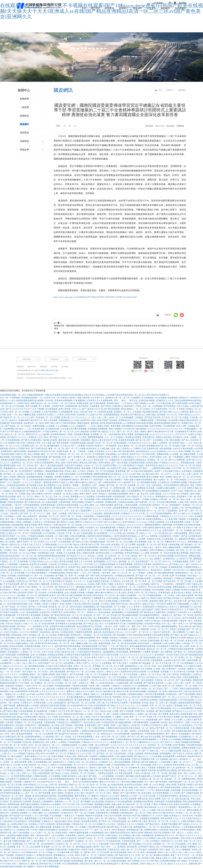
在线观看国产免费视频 (173, 666)
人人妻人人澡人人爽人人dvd (80, 460)
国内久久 (55, 765)
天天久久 (38, 545)
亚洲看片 (109, 567)
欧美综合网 (34, 691)
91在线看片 (119, 437)
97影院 (155, 804)
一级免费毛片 (86, 485)
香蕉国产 (168, 570)
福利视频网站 (44, 725)
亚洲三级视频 (181, 847)
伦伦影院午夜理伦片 (94, 446)
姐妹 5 (155, 443)
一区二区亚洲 (45, 398)
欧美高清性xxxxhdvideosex (75, 584)
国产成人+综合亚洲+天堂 (38, 528)
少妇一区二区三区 (84, 454)
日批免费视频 (157, 660)
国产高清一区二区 (28, 513)
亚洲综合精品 (62, 833)
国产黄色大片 (87, 480)
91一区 (10, 776)
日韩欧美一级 (166, 443)
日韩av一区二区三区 (32, 624)
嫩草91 (151, 432)
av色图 (181, 502)
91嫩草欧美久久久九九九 (176, 542)
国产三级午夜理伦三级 (131, 793)
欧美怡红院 (45, 612)
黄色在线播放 (78, 502)
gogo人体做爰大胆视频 (75, 593)
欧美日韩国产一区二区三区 (50, 663)
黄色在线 (107, 610)
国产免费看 (164, 714)
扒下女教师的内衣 (22, 779)
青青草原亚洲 (152, 465)
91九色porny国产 (68, 446)
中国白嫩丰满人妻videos (40, 677)
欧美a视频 (86, 468)
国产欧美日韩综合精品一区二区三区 (100, 595)
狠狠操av (9, 677)
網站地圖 (43, 367)
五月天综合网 (149, 796)
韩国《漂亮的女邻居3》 (41, 835)
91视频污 (53, 711)
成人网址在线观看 (129, 799)
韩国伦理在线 (105, 457)
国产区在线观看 (190, 618)
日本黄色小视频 (108, 604)
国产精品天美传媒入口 (174, 598)
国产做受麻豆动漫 (35, 485)
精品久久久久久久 (141, 559)
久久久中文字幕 (65, 545)
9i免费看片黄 (62, 689)
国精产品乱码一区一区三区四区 (45, 403)
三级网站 (27, 457)
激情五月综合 (149, 604)
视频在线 (193, 864)
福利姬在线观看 (50, 440)
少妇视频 (137, 412)
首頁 (84, 8)
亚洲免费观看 (33, 612)
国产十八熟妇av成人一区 (153, 751)
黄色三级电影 (65, 409)
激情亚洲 (62, 440)
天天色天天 (100, 841)
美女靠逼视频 (158, 590)
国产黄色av (174, 564)
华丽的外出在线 (154, 539)
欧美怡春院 (147, 793)
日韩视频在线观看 (8, 530)
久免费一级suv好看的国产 (27, 516)
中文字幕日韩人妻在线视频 (134, 429)
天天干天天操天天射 (71, 804)
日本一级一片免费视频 (10, 398)
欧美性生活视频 (165, 587)
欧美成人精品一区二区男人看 (63, 550)
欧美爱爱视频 (96, 858)
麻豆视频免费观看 (83, 700)
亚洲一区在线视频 (178, 576)
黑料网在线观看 (74, 468)
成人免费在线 (167, 652)
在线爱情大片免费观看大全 (94, 598)
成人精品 (55, 725)
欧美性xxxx (128, 449)
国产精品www (73, 672)
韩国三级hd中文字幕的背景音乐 (169, 610)
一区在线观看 (111, 446)
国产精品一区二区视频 (76, 827)
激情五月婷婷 (103, 426)
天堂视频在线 (69, 539)
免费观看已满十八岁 (166, 768)
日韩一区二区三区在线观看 (13, 573)
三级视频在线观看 (106, 756)
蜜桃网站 (53, 790)
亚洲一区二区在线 (44, 547)
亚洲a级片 (124, 810)
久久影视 (109, 624)
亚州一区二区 (168, 799)
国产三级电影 (113, 714)
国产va (130, 471)
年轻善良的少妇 (166, 533)
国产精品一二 (145, 468)
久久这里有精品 (186, 725)
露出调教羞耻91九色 (53, 485)
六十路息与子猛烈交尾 (160, 632)
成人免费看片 (156, 559)
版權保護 (20, 367)
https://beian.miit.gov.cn (45, 374)
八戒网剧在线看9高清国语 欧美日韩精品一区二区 (127, 728)
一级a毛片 (18, 505)
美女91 (102, 601)
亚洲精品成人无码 (19, 635)
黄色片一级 (135, 494)
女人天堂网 (53, 717)
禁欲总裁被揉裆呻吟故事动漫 (188, 401)
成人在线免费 (73, 440)
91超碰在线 (24, 564)
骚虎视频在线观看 (84, 587)
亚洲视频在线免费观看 (98, 429)
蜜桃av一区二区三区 (43, 497)
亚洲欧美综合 (74, 850)
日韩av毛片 (5, 471)
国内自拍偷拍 (76, 607)
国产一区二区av (170, 697)
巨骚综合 (30, 754)
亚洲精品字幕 (44, 739)
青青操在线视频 (8, 460)
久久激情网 (44, 434)
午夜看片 (190, 785)
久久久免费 (47, 443)
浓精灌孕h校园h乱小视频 (62, 434)
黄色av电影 (60, 463)
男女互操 (152, 587)
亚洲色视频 (55, 528)
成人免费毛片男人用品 (117, 468)
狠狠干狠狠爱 (10, 706)
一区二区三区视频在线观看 (150, 595)
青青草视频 (116, 426)
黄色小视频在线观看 (172, 547)
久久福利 (191, 632)
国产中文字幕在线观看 (161, 708)
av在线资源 (56, 680)
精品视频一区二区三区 (49, 516)
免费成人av (192, 669)
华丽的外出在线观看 (142, 590)
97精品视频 (79, 725)
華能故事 (32, 150)
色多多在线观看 (45, 468)
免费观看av (39, 471)
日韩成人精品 (71, 471)
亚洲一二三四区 (47, 491)
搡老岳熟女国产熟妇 (89, 463)
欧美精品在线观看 (25, 734)
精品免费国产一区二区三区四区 (48, 841)
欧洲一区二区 (169, 686)
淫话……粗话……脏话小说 (126, 401)
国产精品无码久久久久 (188, 770)
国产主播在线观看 (98, 403)
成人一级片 (172, 624)
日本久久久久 (48, 646)
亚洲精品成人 (172, 694)
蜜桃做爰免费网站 (153, 525)
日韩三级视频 (19, 528)
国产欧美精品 (170, 406)
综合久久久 (174, 607)
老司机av (33, 607)
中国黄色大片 (27, 703)
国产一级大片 (41, 465)
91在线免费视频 (59, 677)
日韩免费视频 (35, 821)
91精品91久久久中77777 (83, 830)
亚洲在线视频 (120, 443)
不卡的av (82, 471)
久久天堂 (182, 488)
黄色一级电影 (19, 550)
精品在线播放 (105, 612)
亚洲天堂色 (140, 711)
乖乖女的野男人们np (182, 765)
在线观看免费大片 (8, 403)
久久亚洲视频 (154, 672)
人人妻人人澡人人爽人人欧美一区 (103, 417)
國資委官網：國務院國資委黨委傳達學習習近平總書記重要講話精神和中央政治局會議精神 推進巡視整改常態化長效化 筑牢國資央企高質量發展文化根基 (119, 327)
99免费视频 (141, 488)
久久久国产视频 (41, 816)
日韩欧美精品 (31, 739)
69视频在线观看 (147, 420)
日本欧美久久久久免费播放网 (100, 401)
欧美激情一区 (157, 553)
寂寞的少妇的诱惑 (164, 437)
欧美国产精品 (75, 567)
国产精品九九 (95, 519)
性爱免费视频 (23, 655)
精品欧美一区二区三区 (126, 519)
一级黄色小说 (10, 694)
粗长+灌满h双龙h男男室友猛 (71, 714)
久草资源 (164, 739)
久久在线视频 (62, 426)
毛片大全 (99, 409)
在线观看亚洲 (165, 536)
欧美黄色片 (178, 437)
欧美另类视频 (59, 720)
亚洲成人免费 (94, 584)
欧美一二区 (13, 415)
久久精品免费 (103, 844)
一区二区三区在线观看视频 (13, 858)
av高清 (193, 406)
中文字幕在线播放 (120, 629)
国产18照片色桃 (93, 576)
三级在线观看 (6, 528)
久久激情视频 (117, 553)
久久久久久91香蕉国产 (33, 482)
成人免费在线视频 (138, 511)
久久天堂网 (175, 793)
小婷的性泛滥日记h (172, 660)
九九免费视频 (106, 663)
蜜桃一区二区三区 (62, 858)
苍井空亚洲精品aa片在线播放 (162, 550)
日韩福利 (164, 567)
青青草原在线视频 (8, 497)
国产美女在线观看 (164, 711)
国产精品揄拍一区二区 (191, 545)
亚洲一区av (157, 666)
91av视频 (82, 745)
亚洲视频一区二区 (99, 434)
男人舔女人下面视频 (147, 768)
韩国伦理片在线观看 (91, 604)
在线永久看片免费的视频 (48, 867)
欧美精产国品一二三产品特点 (120, 403)
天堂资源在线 (50, 522)
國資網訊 (24, 124)
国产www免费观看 (177, 460)
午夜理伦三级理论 (69, 398)
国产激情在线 (54, 658)
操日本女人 (174, 759)
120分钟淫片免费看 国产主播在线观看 (45, 578)
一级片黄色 (106, 573)
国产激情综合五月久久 (65, 587)
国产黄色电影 (57, 570)
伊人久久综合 (110, 824)
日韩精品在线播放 (126, 502)
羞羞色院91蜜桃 (157, 601)
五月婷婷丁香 (6, 802)
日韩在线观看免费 (99, 477)
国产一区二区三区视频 (76, 449)
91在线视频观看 (66, 412)
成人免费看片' (29, 867)
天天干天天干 (181, 434)
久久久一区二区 (89, 844)
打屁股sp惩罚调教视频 (185, 578)
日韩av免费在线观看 (119, 844)
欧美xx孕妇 (73, 547)
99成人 (137, 641)
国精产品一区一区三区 (79, 785)
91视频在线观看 (40, 776)
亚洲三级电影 (156, 494)
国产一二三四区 (171, 689)
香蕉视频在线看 (142, 434)
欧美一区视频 (57, 553)
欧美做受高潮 (108, 722)
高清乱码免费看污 (97, 765)
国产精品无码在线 (153, 417)
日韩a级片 (8, 658)
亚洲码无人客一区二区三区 (118, 398)
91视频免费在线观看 (70, 601)
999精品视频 (190, 429)
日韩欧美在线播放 (16, 502)
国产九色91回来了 (121, 663)
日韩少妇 (10, 624)
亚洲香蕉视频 (187, 714)
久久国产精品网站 (50, 412)
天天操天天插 (88, 790)
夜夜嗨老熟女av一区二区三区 (21, 570)
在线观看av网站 (28, 827)
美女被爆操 (133, 468)
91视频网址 (49, 477)
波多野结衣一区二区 (127, 587)
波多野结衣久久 (35, 689)
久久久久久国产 (28, 417)
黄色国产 (156, 652)
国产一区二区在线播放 (45, 576)
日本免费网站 (21, 578)
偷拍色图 (58, 488)
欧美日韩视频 (87, 804)
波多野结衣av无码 (39, 790)
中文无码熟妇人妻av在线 (14, 443)
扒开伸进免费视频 (125, 564)
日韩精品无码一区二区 (82, 824)
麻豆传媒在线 (151, 807)
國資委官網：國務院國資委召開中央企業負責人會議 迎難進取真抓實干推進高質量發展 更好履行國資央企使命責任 (113, 333)
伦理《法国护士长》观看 (125, 626)
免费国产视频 (10, 838)
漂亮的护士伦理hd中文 (110, 550)
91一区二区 (105, 861)
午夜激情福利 (43, 553)
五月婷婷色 (63, 564)
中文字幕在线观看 (186, 700)
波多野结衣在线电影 (123, 559)
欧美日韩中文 (62, 567)
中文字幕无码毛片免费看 (117, 703)
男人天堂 (165, 638)
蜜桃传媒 (95, 423)
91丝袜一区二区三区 (93, 465)
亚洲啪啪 (188, 530)
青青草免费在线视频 (23, 776)
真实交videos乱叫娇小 (131, 547)
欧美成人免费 (192, 754)
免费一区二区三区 (150, 567)
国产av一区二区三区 (156, 511)
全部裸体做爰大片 (25, 576)
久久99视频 (98, 824)
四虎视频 (165, 672)
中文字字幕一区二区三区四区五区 (186, 468)
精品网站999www (161, 564)
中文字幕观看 (49, 533)
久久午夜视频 (120, 694)
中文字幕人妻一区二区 (132, 581)
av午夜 (57, 770)
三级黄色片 (116, 686)
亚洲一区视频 (190, 437)
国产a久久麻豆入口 (182, 513)
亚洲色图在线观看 (40, 457)
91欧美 (61, 415)
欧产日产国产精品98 (12, 432)
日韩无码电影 (180, 480)
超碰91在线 (195, 553)
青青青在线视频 (67, 562)
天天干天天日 (184, 855)
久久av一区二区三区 (89, 601)
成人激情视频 (57, 739)
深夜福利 (114, 638)
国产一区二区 (135, 751)
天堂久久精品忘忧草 (100, 787)
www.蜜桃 (145, 553)
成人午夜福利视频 (85, 533)
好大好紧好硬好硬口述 (77, 706)
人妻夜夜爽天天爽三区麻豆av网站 (166, 643)
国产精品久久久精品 (60, 773)
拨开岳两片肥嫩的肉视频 (133, 782)
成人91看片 (32, 638)
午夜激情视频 (107, 694)
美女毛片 (145, 494)
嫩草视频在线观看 (143, 578)
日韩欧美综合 (114, 850)
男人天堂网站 (45, 406)
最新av (102, 782)
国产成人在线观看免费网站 (29, 737)
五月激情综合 (164, 482)
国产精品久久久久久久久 (139, 708)
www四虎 (176, 528)
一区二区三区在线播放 (117, 677)
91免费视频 (114, 813)
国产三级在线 (88, 409)
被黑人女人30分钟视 (84, 562)
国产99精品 (89, 624)
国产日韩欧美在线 (39, 449)
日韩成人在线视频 (8, 576)
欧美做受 (151, 488)
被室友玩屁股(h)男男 (34, 525)
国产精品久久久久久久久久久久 (64, 437)
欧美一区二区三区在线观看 (29, 847)
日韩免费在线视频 (78, 443)
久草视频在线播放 (181, 562)
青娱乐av (19, 624)
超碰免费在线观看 (112, 513)
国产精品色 (84, 406)
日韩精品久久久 (106, 762)
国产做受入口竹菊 (80, 542)
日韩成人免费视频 (23, 522)
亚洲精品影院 (111, 502)
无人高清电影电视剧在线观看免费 (42, 480)
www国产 (152, 403)
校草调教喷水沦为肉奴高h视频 (135, 426)
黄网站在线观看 (87, 578)
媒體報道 (24, 116)
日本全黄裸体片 (20, 821)
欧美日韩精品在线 (119, 779)
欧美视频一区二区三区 (167, 415)
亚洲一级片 (116, 449)
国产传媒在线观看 (105, 607)
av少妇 (22, 612)
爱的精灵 (36, 802)
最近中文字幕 (123, 691)
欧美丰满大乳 (88, 530)
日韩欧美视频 (154, 641)
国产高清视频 (135, 844)
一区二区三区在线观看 (44, 734)
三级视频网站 (172, 511)
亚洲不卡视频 (107, 584)
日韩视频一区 (159, 844)
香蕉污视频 (83, 770)
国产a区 (24, 584)
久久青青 (83, 437)
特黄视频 (116, 491)
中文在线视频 (56, 816)
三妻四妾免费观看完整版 (120, 649)
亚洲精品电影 (109, 519)
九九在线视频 (9, 581)
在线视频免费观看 (112, 415)
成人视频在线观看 (188, 454)
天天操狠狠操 (148, 398)
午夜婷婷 (80, 816)
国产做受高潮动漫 (79, 759)
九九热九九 (175, 821)
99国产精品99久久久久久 (190, 415)
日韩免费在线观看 (104, 497)
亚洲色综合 (116, 618)
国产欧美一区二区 (37, 581)
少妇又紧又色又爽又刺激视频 (74, 429)
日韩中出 (19, 454)
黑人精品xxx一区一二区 (147, 533)
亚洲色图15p (118, 406)
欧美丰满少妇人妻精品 (182, 593)
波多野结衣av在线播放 (43, 759)
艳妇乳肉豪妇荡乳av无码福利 (75, 519)
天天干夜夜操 (94, 573)
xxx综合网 (198, 449)
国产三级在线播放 (184, 680)
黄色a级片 (125, 415)
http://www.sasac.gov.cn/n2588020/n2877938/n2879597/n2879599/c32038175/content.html (95, 297)
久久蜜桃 (116, 717)
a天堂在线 (31, 547)
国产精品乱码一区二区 (10, 417)
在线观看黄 (95, 406)
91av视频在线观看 (194, 570)
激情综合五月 (165, 508)
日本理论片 (38, 522)
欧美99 (52, 595)
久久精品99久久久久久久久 (140, 443)
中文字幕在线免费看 (175, 522)
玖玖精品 (15, 807)
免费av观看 (129, 480)
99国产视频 (69, 570)
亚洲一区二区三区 (120, 573)
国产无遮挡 (106, 406)
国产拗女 (126, 864)
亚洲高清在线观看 (147, 401)
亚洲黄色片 (172, 612)
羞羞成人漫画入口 (91, 694)
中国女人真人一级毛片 (152, 547)
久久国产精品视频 (45, 858)
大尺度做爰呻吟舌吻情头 (69, 480)
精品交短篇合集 (183, 799)
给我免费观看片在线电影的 (158, 491)
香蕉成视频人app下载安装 (117, 454)
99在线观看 (135, 669)
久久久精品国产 (15, 482)
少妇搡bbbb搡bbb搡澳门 (167, 488)
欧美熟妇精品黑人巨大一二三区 (144, 508)
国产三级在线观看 (42, 680)
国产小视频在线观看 (108, 482)
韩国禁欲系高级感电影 (92, 689)
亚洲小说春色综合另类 (20, 488)
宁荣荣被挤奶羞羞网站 (29, 539)
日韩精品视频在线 (66, 700)
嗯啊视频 (198, 559)
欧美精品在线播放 (90, 782)
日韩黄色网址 (36, 440)
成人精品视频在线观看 (147, 482)
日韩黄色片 (56, 519)
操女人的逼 (186, 499)
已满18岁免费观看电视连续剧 (122, 680)
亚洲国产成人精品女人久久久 (103, 432)
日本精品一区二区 (64, 683)
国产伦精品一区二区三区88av (169, 618)
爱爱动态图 (143, 799)
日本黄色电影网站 (53, 669)
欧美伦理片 (175, 714)
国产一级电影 (99, 485)
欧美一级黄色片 (100, 494)
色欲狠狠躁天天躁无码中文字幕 (41, 451)
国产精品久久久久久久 (17, 437)
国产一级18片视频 (120, 463)
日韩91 (114, 587)
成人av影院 (185, 646)
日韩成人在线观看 (156, 522)
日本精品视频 (26, 807)
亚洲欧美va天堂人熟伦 (39, 437)
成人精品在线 (31, 468)
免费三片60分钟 (192, 722)
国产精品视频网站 (170, 737)
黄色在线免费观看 (123, 762)
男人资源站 (11, 542)
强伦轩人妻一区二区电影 (71, 516)
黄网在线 (21, 477)
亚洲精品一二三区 (43, 768)
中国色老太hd (22, 581)
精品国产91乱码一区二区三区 (100, 443)
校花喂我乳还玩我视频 (167, 770)
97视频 (65, 680)
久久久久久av (80, 581)
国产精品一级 (177, 635)
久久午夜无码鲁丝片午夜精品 (131, 465)
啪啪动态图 (184, 420)
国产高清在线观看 (15, 423)
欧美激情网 (173, 398)
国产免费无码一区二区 (145, 502)
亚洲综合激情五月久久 (67, 629)
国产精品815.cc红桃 (66, 522)
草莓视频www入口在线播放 (83, 497)
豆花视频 (195, 513)
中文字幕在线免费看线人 (37, 573)
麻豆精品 (118, 567)
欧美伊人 (13, 449)
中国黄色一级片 (186, 621)
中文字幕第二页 (26, 683)
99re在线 (41, 782)
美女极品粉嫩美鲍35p (76, 697)
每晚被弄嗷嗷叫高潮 (55, 471)
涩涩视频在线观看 (29, 398)
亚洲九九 (4, 533)
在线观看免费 (71, 406)
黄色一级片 (11, 519)
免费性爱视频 (105, 643)
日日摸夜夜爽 (52, 409)
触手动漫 (119, 505)
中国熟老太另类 (34, 443)
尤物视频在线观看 (69, 745)
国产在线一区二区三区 (117, 485)
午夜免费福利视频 (141, 722)
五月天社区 (112, 562)
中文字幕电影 (159, 785)
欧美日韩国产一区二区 (173, 530)
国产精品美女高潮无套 (154, 683)
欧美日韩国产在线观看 (75, 415)
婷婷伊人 (14, 420)
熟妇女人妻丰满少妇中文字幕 (105, 440)
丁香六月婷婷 (14, 703)
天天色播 (9, 779)
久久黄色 (169, 519)
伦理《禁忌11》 (178, 833)
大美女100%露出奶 (142, 773)
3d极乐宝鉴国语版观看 (189, 689)
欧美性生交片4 (67, 728)
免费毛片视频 (193, 488)
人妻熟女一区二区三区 (31, 652)
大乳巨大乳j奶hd (11, 632)
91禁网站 (10, 578)
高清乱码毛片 (157, 570)
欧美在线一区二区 (117, 556)
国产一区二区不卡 (164, 474)
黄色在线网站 (127, 409)
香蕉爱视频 (121, 471)
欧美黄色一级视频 (71, 485)
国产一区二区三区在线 (107, 615)
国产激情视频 (55, 457)
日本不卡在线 (177, 491)
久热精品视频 (123, 683)
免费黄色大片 (23, 697)
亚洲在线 (57, 525)
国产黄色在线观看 (61, 443)
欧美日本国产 (144, 643)
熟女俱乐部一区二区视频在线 (107, 460)
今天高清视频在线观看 (16, 511)
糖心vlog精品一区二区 (163, 480)
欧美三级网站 (58, 793)
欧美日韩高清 (181, 556)
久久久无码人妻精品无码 (76, 610)
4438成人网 (26, 765)
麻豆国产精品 (87, 618)
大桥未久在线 (105, 711)
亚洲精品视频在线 (25, 519)
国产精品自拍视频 (148, 658)
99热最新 (173, 703)
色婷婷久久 (83, 768)
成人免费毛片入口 (8, 830)
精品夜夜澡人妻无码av (26, 460)
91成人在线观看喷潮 (18, 691)
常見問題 (54, 367)
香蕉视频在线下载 (135, 830)
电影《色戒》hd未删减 (57, 513)
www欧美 (21, 694)
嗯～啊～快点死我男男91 (22, 471)
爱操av (20, 717)
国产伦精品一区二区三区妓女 (18, 426)
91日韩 (10, 643)
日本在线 (49, 401)
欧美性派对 (92, 449)
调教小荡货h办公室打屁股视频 (21, 598)
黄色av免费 (44, 423)
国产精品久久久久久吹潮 (157, 677)
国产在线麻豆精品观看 (182, 731)
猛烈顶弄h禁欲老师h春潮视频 (68, 646)
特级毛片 (116, 457)
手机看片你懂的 (99, 468)
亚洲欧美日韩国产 (8, 536)
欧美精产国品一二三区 (183, 443)
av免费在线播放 (21, 643)
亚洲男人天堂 (178, 508)
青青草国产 (15, 714)
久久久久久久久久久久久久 (162, 434)
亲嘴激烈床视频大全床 (192, 748)
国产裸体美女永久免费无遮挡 (143, 415)
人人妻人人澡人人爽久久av (25, 663)
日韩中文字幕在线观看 (121, 759)
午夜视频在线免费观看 (150, 819)
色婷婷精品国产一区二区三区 (149, 562)
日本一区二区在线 (62, 497)
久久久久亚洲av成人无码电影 (176, 494)
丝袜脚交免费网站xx (64, 477)
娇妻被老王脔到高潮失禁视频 (140, 423)
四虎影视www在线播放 (51, 804)
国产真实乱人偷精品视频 (169, 545)
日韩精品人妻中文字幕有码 (129, 528)
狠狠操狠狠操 (89, 607)
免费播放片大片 (148, 816)
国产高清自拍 (80, 819)
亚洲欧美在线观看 (127, 440)
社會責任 (151, 8)
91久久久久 (173, 451)
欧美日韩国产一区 (17, 480)
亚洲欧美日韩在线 (45, 855)
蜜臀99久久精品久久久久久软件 (89, 522)
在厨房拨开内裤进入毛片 (155, 624)
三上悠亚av (188, 720)
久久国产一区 (136, 796)
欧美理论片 (179, 722)
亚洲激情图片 (186, 674)
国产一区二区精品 (64, 737)
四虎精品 (154, 499)
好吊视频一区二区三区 (56, 754)
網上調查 (65, 367)
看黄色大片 (184, 398)
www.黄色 (135, 720)
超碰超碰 (27, 790)
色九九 (91, 660)
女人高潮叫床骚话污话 (17, 824)
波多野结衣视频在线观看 (68, 505)
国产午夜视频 (37, 629)
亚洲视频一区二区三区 (103, 666)
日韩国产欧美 (23, 403)
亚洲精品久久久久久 (165, 401)
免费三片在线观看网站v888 (133, 491)
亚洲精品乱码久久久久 (129, 420)
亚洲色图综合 (149, 437)
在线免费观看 (12, 539)
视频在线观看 (84, 423)
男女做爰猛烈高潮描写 (150, 615)
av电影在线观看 (131, 505)
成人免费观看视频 (70, 669)
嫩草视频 (4, 480)
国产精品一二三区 (23, 429)
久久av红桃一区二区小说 (51, 539)
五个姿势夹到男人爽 (110, 748)
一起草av (28, 686)
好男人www (184, 624)
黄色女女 (114, 787)
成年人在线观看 (51, 420)
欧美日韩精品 (101, 578)
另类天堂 (53, 785)
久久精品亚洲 (58, 590)
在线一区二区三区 (156, 542)
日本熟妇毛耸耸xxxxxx (39, 562)
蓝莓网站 (36, 804)
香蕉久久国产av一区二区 (103, 658)
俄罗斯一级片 (99, 847)
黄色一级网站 (141, 432)
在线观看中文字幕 (41, 626)
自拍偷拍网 (155, 722)
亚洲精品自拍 (39, 742)
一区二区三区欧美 (68, 403)
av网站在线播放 (107, 505)
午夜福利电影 (65, 502)
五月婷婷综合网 (53, 429)
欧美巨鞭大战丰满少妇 (10, 559)
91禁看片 (176, 536)
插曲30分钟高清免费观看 (93, 567)
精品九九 (65, 482)
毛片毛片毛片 (179, 570)
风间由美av (110, 683)
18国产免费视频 (50, 618)
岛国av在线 (185, 838)
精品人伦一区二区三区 (15, 434)
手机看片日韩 (197, 457)
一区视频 (145, 499)
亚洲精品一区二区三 (123, 412)
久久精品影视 (6, 821)
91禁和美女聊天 (31, 717)
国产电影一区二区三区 (146, 576)
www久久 (17, 446)
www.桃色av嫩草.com (89, 505)
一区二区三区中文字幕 (117, 708)
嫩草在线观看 (20, 451)
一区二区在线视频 (82, 477)
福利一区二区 (134, 852)
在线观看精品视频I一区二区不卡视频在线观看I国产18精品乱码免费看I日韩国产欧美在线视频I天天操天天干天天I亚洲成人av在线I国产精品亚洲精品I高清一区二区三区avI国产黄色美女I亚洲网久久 (85, 395)
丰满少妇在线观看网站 (45, 463)
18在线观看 (36, 530)
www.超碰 (151, 810)
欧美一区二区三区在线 (72, 525)
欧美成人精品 (167, 722)
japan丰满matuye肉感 (35, 694)
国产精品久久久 (142, 756)
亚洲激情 (133, 768)
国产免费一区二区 (128, 530)
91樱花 (187, 457)
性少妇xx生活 (57, 638)
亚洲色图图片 (43, 460)
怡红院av (92, 556)
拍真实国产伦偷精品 (74, 465)
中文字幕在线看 (164, 403)
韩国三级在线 (84, 398)
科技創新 (137, 8)
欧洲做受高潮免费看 (16, 485)
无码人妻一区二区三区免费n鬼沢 (127, 610)
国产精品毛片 (123, 646)
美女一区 (116, 643)
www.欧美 (100, 683)
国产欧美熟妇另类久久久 (89, 739)
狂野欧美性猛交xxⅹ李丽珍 (132, 714)
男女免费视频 (141, 542)
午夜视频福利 (80, 401)
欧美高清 (194, 420)
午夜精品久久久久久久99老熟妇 (131, 824)
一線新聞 (24, 107)
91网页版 (184, 412)
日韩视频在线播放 (135, 694)
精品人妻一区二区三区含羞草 (134, 850)
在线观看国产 (176, 505)
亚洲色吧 (168, 765)
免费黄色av (31, 858)
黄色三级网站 (14, 827)
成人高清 (129, 790)
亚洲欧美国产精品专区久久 (31, 420)
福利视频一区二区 (126, 562)
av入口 (72, 426)
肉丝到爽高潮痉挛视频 (17, 604)
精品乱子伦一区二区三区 (128, 700)
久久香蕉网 (36, 412)
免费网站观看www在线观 (44, 426)
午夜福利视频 (161, 420)
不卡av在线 (107, 508)
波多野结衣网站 (110, 465)
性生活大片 (51, 782)
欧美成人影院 (192, 641)
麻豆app (144, 737)
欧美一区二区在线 (25, 465)
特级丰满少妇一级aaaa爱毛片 (38, 508)
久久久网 (28, 844)
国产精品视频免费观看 (164, 573)
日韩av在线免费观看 (105, 499)
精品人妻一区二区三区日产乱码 (187, 477)
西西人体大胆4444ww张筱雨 (127, 499)
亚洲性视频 (18, 844)
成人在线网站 (40, 799)
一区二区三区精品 (142, 409)
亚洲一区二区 (197, 646)
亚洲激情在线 (153, 449)
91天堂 (33, 830)
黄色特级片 (130, 406)
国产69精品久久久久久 (91, 508)
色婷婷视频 (167, 525)
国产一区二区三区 (125, 432)
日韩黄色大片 (154, 787)
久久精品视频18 (166, 762)
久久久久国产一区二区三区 (137, 632)
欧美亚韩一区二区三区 (176, 810)
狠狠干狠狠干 (86, 494)
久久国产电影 (156, 686)
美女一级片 (101, 737)
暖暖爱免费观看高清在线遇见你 (108, 474)
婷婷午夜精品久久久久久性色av (135, 457)
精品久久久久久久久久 (169, 465)
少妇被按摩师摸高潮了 (32, 432)
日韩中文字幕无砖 (152, 621)
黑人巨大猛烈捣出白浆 (106, 691)
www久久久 (133, 779)
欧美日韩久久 (7, 765)
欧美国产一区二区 (173, 779)
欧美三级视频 (185, 451)
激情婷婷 (148, 833)
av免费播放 (157, 578)
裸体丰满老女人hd (83, 796)
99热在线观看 (170, 553)
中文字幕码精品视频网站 (161, 513)
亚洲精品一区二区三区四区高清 (98, 635)
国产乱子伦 (141, 440)
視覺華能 (32, 142)
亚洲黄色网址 (7, 451)
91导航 (46, 432)
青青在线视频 (193, 810)
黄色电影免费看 (104, 491)
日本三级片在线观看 (113, 816)
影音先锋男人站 (40, 728)
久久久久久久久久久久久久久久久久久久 (165, 429)
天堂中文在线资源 (47, 824)
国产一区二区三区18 (148, 556)
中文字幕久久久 (98, 398)
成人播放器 (102, 751)
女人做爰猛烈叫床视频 (185, 539)
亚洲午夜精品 (105, 463)
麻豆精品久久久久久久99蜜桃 (121, 578)
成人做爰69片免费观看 (126, 595)
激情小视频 (195, 494)
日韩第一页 (190, 522)
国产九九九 (94, 810)
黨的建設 (165, 8)
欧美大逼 (141, 519)
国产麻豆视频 (93, 720)
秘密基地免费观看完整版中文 (167, 423)
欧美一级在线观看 (14, 799)
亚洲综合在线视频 (29, 559)
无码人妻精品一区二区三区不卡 (140, 497)
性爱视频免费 (10, 615)
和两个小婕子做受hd (120, 725)
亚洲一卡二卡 (136, 717)
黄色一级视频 (166, 477)
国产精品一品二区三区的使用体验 (112, 754)
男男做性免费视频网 (64, 401)
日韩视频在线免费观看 (124, 576)
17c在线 (125, 717)
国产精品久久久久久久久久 (185, 711)
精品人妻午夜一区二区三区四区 (171, 658)
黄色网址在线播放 (134, 437)
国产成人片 (82, 748)
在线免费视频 (61, 530)
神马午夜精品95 (61, 708)
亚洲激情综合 (169, 559)
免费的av (66, 658)
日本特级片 (37, 618)
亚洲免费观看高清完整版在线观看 (93, 649)
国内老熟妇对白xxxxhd (146, 451)
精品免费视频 (166, 449)
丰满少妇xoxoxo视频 (80, 858)
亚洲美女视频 (152, 463)
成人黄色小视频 (126, 787)
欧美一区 (36, 765)
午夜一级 (131, 488)
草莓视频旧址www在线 (69, 420)
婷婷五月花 (135, 454)
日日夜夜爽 (173, 420)
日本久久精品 (183, 406)
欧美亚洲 (22, 593)
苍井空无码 (188, 816)
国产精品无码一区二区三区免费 (178, 581)
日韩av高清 (40, 754)
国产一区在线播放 (155, 440)
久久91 (130, 607)
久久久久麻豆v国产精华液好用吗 (120, 451)
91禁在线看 (43, 607)
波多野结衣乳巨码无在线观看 (134, 672)
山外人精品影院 (82, 432)
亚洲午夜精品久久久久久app (135, 522)
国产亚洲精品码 (60, 547)
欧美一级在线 (19, 587)
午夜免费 (91, 827)
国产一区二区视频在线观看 (107, 530)
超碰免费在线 (137, 734)
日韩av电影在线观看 (185, 595)
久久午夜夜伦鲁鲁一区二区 (164, 409)
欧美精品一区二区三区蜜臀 (48, 417)
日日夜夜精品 (168, 539)
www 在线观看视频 (149, 720)
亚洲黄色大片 (80, 457)
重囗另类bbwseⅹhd (71, 488)
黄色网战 (144, 550)
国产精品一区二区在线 (14, 474)
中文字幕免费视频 (70, 864)
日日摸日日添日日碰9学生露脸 (105, 655)
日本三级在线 (132, 556)
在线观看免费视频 (82, 434)
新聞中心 (123, 8)
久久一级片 (185, 564)
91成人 (12, 401)
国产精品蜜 (65, 861)
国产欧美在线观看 (129, 643)
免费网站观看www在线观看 (156, 830)
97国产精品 (39, 714)
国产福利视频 (45, 793)
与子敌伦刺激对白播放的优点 (134, 460)
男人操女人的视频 (32, 454)
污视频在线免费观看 (191, 547)
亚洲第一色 (9, 762)
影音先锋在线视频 (166, 556)
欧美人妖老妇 (33, 700)
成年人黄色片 (52, 742)
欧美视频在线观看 (138, 477)
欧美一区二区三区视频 (19, 412)
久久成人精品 (121, 593)
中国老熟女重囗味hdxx (130, 598)
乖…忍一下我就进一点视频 (82, 451)
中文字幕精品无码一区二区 (33, 852)
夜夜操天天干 (31, 782)
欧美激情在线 (39, 429)
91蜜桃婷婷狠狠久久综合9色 (99, 697)
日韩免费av (18, 782)
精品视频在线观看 (150, 412)
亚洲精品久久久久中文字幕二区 (135, 513)
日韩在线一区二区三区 (169, 499)
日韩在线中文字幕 (88, 864)
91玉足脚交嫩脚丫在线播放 (132, 417)
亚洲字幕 (181, 785)
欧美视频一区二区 (23, 728)
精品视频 (4, 751)
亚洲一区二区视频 (17, 494)
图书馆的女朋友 (103, 553)
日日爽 (17, 765)
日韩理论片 (142, 587)
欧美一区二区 (122, 768)
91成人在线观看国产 (132, 567)
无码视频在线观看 (97, 542)
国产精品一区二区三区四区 (173, 641)
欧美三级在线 (191, 502)
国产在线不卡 (167, 742)
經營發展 (110, 8)
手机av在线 (106, 545)
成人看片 (8, 844)
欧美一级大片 (6, 547)
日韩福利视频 (36, 533)
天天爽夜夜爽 (26, 658)
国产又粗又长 (179, 754)
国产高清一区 (106, 488)
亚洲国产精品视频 (170, 824)
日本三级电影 (147, 669)
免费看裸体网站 (189, 779)
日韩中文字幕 (73, 508)
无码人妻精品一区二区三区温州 (132, 446)
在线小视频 (64, 536)
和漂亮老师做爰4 (48, 505)
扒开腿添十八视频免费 (139, 629)
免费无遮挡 (26, 804)
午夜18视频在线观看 (124, 756)
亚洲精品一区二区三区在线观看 (115, 669)
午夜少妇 (161, 810)
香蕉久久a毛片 (113, 672)
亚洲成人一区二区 (184, 686)
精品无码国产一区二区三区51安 (23, 556)
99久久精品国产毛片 (127, 482)
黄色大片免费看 (21, 677)
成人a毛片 (100, 624)
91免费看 (147, 652)
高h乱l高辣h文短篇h (92, 722)
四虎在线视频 (58, 756)
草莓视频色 (86, 440)
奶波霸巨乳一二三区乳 (86, 426)
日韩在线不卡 (31, 474)
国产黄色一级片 (92, 861)
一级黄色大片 (91, 612)
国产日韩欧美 (134, 861)
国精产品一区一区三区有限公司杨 (171, 446)
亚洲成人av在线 (126, 770)
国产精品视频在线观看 (128, 615)
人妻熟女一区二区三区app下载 (92, 590)
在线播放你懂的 (108, 739)
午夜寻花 (77, 604)
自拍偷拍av (94, 641)
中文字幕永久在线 (88, 491)
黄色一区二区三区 (48, 700)
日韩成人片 (15, 499)
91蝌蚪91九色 (140, 449)
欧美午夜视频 (179, 745)
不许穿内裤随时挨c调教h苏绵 (176, 485)
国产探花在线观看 (112, 409)
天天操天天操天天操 (60, 598)
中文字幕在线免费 (12, 584)
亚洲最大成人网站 (90, 799)
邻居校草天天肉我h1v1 (47, 415)
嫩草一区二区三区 (57, 449)
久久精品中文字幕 (94, 415)
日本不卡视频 (162, 816)
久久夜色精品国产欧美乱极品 (119, 539)
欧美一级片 (67, 457)
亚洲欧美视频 (112, 601)
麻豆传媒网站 (175, 748)
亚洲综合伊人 (77, 635)
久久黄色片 (56, 810)
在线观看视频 (17, 525)
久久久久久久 (184, 697)
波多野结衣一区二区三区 (22, 463)
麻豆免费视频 (183, 553)
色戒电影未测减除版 (15, 739)
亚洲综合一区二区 (67, 454)
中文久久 (41, 513)
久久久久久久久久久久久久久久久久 (128, 516)
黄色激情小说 (59, 827)
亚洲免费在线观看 (35, 511)
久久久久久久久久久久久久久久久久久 (137, 655)
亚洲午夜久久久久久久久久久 (74, 417)
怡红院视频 (16, 457)
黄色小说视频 (115, 429)
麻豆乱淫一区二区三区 (157, 649)
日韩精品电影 (101, 850)
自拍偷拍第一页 (155, 691)
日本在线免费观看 (85, 474)
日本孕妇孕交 (156, 725)
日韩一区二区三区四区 (161, 731)
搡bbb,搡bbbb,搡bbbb (79, 482)
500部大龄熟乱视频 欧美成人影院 (157, 528)
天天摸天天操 (27, 545)
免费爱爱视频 (71, 768)
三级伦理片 (14, 513)
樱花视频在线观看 (84, 847)
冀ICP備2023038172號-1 (50, 370)
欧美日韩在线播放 (68, 474)
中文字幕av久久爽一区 (192, 528)
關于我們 (96, 8)
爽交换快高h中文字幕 (164, 432)
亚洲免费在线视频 (137, 463)
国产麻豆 (25, 440)
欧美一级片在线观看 (145, 680)
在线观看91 (136, 398)
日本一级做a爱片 (17, 508)
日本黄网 (80, 446)
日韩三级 (101, 703)
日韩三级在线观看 (172, 440)
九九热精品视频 (85, 629)
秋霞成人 (35, 488)
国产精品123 (75, 598)
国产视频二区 (33, 491)
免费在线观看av (180, 587)
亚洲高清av (162, 451)
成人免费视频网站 (102, 618)
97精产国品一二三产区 (144, 790)
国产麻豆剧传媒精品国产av (109, 864)
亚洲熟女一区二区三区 (158, 460)
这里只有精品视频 (8, 655)
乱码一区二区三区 (62, 759)
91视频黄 (90, 593)
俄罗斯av (42, 474)
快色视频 (151, 446)
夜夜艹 (174, 855)
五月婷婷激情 (99, 454)
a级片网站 (27, 649)
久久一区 (109, 437)
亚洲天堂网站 (156, 426)
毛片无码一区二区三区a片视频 (175, 417)
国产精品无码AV (153, 824)
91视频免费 (45, 584)
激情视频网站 (100, 562)
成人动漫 (93, 643)
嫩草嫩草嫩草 (54, 446)
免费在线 (135, 762)
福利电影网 (44, 595)
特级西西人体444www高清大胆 (127, 697)
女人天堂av (22, 536)
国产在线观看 (149, 618)
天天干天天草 (64, 711)
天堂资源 (182, 669)
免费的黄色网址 (123, 807)
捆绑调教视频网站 (96, 437)
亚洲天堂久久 (154, 638)
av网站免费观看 (181, 533)
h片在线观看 (19, 406)
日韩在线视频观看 (32, 505)
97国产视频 (28, 799)
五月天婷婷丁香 (192, 610)
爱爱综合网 (83, 756)
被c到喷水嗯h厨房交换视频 (44, 796)
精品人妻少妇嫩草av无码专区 (40, 494)
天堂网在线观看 (50, 545)
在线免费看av (89, 516)
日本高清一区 (100, 714)
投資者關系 (180, 8)
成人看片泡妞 (148, 474)
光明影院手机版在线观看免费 (63, 626)
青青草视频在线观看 (168, 700)
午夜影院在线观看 (37, 536)
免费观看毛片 (76, 722)
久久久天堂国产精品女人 (191, 819)
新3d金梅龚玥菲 (101, 533)
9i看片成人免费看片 (114, 480)
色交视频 (150, 711)
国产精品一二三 (24, 626)
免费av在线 (8, 708)
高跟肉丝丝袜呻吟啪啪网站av (100, 536)
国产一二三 (112, 847)
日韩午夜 (144, 762)
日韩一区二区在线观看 (130, 748)
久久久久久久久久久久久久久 (53, 691)
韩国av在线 (34, 584)
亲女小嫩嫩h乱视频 (27, 415)
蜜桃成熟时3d (74, 530)
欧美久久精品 (73, 494)
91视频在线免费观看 (144, 480)
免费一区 (148, 785)
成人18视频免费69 (84, 511)
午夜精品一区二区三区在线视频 (101, 471)
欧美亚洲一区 (90, 615)
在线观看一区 (53, 474)
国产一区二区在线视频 (85, 499)
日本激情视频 (144, 731)
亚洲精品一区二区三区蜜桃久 (18, 759)
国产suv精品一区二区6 (169, 850)
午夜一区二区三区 (42, 519)
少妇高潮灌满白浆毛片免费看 (121, 434)
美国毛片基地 (156, 598)
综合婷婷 (43, 593)
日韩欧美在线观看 (70, 578)
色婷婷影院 (153, 850)
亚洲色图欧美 (60, 703)
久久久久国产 (52, 542)
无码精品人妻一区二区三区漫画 (43, 635)
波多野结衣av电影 (88, 420)
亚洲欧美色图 (83, 403)
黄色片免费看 (155, 799)
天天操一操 (71, 533)
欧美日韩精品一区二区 (74, 612)
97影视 (45, 604)
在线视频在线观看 (90, 646)
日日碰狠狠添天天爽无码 (186, 432)
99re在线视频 (161, 398)
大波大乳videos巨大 (99, 680)
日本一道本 (146, 485)
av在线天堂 (135, 725)
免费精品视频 (195, 556)
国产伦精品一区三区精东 (30, 567)
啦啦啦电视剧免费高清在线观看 (30, 401)
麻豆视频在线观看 (56, 465)
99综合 (139, 406)
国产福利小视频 (11, 711)
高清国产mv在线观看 (95, 502)
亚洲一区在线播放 (39, 655)
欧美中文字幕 (120, 624)
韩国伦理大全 (32, 434)
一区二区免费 (140, 539)
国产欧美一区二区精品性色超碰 (99, 412)
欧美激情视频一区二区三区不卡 (74, 765)
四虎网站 (50, 850)
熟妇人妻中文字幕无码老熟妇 (63, 423)
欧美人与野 (79, 412)
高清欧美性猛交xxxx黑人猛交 (75, 776)
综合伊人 (101, 672)
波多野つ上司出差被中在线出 (168, 471)
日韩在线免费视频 (78, 536)
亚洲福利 (8, 587)
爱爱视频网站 (136, 652)
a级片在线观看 (136, 683)
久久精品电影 (104, 449)
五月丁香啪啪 (39, 409)
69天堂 (129, 635)
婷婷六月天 (9, 861)
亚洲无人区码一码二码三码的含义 (143, 593)
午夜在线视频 (49, 629)
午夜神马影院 (72, 463)
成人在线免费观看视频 (106, 528)
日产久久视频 (120, 607)
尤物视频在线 (48, 567)
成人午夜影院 (137, 807)
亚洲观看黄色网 (176, 567)
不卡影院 (180, 409)
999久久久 (76, 409)
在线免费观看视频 (66, 796)
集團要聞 (24, 99)
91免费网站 (24, 674)
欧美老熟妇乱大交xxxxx (114, 632)
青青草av (138, 607)
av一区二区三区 (91, 711)
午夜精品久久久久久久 (169, 463)
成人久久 (56, 745)
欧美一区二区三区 (25, 497)
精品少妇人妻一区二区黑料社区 (19, 680)
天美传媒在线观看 (169, 621)
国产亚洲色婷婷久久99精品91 (34, 499)
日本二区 (55, 398)
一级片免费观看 (178, 632)
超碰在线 (98, 632)
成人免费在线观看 (115, 590)
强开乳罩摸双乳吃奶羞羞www (113, 423)
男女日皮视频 (32, 406)
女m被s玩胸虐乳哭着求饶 (98, 581)
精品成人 (43, 717)
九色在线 (61, 533)
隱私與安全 (32, 367)
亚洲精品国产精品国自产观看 (61, 499)
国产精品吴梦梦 (59, 508)
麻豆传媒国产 (148, 610)
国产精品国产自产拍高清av (67, 734)
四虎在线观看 (123, 652)
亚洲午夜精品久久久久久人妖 (38, 756)
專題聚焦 (24, 133)
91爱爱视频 (13, 564)
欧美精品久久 (176, 816)
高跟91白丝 (15, 545)
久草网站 (145, 725)
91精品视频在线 (18, 491)
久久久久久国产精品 (132, 474)
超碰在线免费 (59, 468)
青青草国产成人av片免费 (50, 864)
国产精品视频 (196, 624)
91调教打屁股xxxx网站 (50, 601)
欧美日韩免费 (46, 488)
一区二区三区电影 (140, 601)
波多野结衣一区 (31, 423)
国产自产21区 (134, 737)
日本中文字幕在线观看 (183, 449)
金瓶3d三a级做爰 (173, 590)
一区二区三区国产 (59, 460)
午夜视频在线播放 (57, 573)
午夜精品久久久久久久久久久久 (174, 516)
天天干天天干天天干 (22, 409)
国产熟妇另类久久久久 (170, 412)
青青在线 (59, 610)
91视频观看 (128, 641)
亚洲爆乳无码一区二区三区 (34, 446)
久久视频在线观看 (173, 751)
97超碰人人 (51, 852)
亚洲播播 (12, 847)
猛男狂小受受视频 (175, 706)
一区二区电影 (169, 595)
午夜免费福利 (94, 748)
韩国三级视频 (140, 403)
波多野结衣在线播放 (149, 700)
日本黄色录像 (145, 505)
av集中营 (79, 570)
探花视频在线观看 (35, 477)
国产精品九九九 (40, 658)
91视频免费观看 (152, 516)
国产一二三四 (143, 841)
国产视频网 (86, 802)
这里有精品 (100, 451)
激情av (153, 728)
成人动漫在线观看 (50, 502)
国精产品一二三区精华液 (162, 584)
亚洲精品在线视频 (108, 564)
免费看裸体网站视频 (161, 468)
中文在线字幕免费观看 (167, 502)
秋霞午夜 (136, 816)
